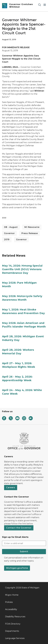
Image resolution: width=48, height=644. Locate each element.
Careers (11, 487)
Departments (12, 631)
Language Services (15, 638)
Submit (24, 552)
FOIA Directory (13, 624)
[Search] (40, 5)
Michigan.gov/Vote (17, 568)
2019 (7, 240)
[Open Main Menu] (45, 5)
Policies (9, 602)
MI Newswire (32, 227)
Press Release (30, 233)
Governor (9, 233)
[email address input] (24, 543)
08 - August (11, 227)
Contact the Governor (19, 528)
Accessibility (11, 609)
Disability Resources (15, 617)
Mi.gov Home (12, 595)
